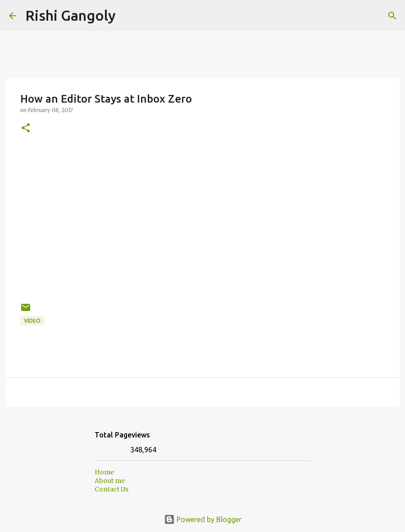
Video (32, 321)
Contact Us (111, 489)
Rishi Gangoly (71, 15)
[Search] (128, 16)
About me (110, 481)
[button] (26, 128)
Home (104, 472)
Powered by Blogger (203, 519)
